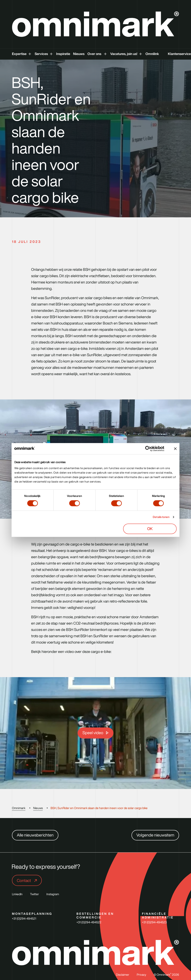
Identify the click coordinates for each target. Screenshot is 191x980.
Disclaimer (123, 975)
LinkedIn (17, 894)
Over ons (95, 54)
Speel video (93, 733)
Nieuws (79, 54)
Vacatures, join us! (124, 54)
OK (150, 529)
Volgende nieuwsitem (155, 835)
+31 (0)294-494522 (89, 922)
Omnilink (152, 54)
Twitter (35, 894)
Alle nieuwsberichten (35, 835)
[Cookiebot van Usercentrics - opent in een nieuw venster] (151, 449)
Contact (24, 880)
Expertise (19, 54)
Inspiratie (63, 54)
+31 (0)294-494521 (24, 918)
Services (41, 54)
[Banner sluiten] (175, 449)
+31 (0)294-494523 (154, 922)
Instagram (53, 894)
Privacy (141, 975)
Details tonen (161, 517)
